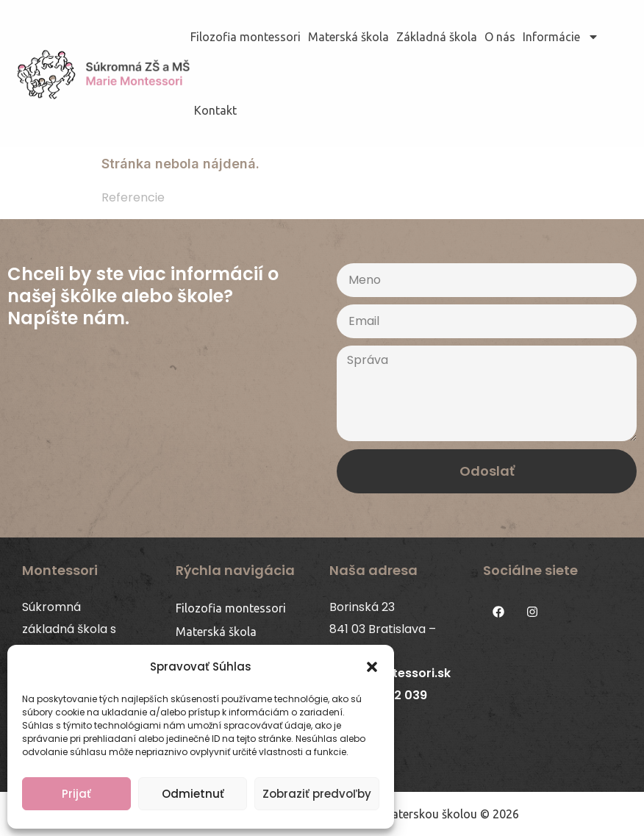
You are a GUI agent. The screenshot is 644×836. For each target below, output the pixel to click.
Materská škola (348, 37)
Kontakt (215, 110)
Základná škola (437, 37)
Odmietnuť (193, 794)
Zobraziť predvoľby (317, 794)
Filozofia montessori (246, 37)
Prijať (76, 794)
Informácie (561, 37)
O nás (500, 37)
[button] (372, 667)
